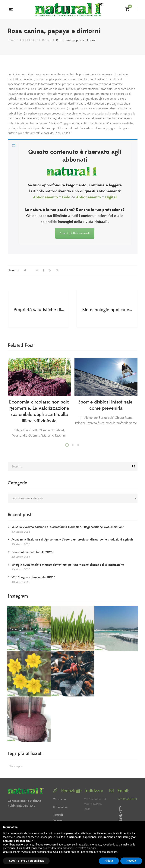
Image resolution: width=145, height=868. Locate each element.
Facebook (120, 808)
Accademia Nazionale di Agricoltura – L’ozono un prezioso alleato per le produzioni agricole (72, 540)
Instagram (120, 812)
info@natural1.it (127, 799)
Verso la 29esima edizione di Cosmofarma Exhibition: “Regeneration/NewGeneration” (68, 527)
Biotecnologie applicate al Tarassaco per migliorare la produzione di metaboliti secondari (107, 310)
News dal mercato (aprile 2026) (32, 552)
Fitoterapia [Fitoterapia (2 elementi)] (15, 766)
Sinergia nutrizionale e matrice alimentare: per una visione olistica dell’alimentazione (68, 565)
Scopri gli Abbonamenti (75, 233)
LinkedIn (120, 819)
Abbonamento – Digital (96, 197)
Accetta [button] (131, 861)
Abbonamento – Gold (52, 197)
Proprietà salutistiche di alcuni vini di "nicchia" (39, 310)
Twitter (121, 816)
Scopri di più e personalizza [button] (26, 861)
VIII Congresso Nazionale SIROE (33, 577)
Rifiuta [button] (109, 861)
